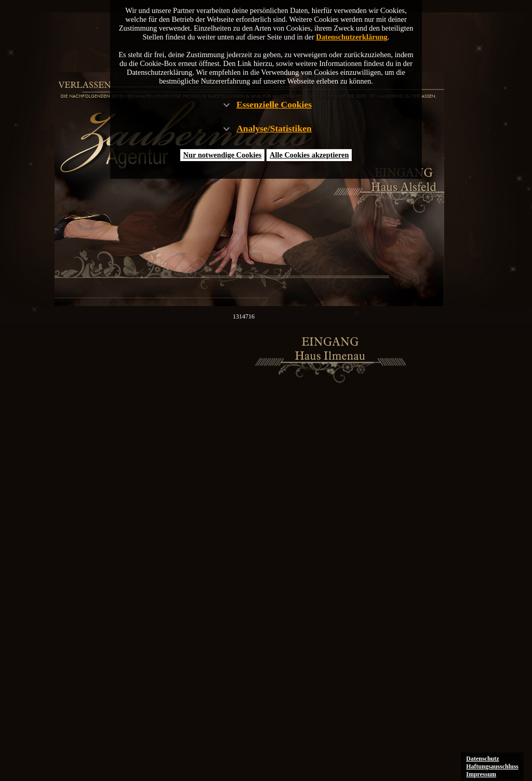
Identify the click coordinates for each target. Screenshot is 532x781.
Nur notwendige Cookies (223, 155)
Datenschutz (482, 759)
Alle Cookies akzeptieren (309, 155)
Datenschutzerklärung (352, 37)
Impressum (481, 774)
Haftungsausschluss (492, 766)
